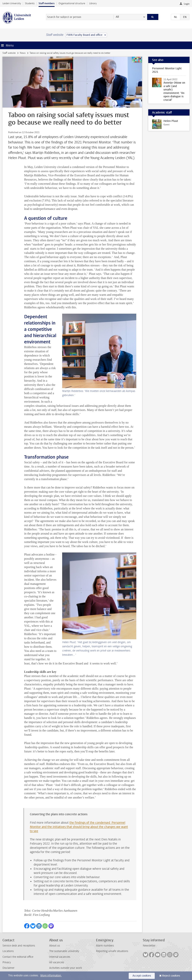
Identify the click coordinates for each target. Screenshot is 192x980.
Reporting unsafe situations (112, 951)
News (23, 53)
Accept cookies (142, 976)
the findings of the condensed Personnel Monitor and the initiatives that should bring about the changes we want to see (79, 827)
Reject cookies (171, 976)
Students (30, 3)
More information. (51, 976)
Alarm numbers (105, 946)
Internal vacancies (60, 957)
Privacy (7, 962)
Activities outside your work (66, 968)
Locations (8, 951)
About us (55, 946)
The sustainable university (64, 951)
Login (187, 4)
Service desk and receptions (19, 946)
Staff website (9, 53)
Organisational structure (72, 3)
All (117, 17)
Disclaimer (8, 968)
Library (93, 3)
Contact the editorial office (18, 957)
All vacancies (57, 962)
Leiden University (12, 3)
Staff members (47, 3)
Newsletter (149, 946)
